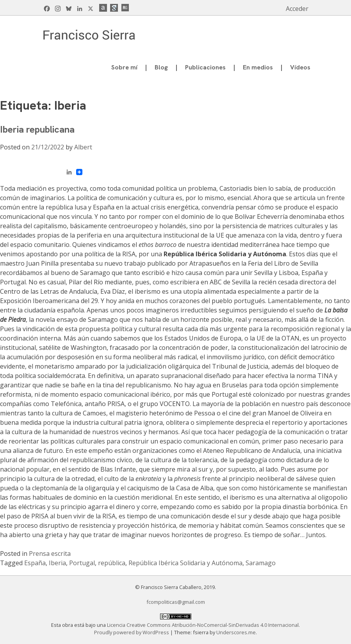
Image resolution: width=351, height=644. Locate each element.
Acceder (297, 9)
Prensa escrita (50, 554)
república (112, 563)
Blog (161, 67)
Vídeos (300, 67)
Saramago (261, 563)
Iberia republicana (37, 129)
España (35, 563)
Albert (83, 147)
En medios (258, 67)
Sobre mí (124, 67)
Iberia (57, 563)
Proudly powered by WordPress (132, 632)
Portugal (82, 563)
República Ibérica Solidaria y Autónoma (185, 563)
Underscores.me (236, 632)
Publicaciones (205, 67)
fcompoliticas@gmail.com (176, 602)
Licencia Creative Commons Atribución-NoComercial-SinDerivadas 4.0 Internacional (203, 625)
